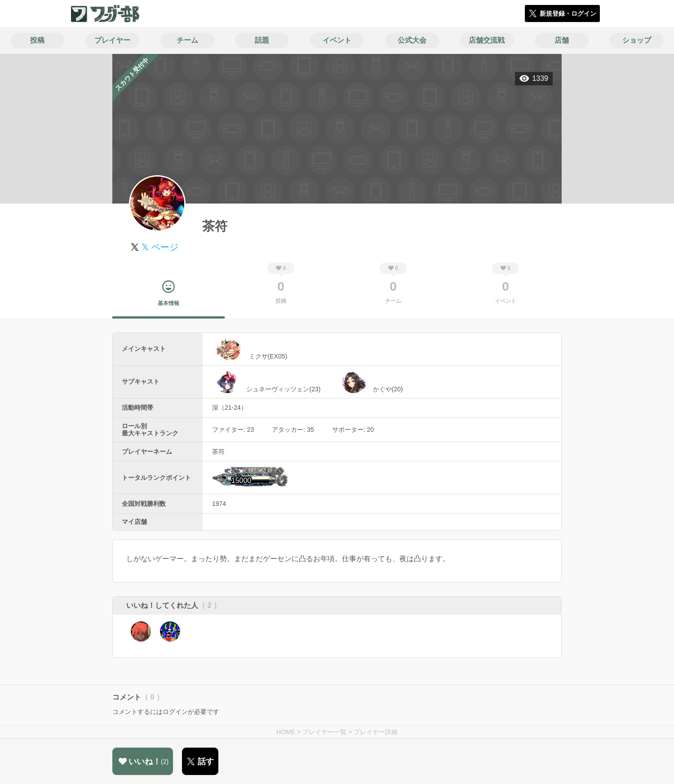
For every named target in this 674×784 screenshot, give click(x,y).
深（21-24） (230, 408)
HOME (286, 732)
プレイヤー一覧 (324, 732)
